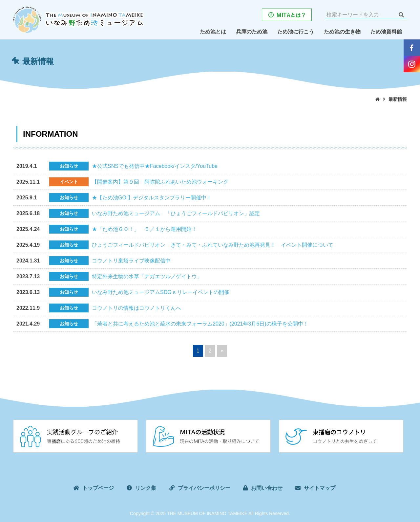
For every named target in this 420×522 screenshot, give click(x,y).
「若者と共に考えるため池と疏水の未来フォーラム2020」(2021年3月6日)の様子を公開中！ (200, 324)
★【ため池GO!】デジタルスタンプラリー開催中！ (152, 198)
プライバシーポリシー (204, 488)
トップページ (98, 488)
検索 (401, 15)
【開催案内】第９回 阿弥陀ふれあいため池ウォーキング (160, 182)
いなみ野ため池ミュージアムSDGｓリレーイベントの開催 (161, 292)
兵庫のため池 (252, 32)
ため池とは (213, 32)
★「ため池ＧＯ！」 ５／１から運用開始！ (144, 229)
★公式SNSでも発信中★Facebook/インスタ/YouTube (155, 166)
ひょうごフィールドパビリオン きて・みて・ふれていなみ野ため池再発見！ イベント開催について (213, 245)
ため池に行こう (296, 32)
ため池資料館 (386, 32)
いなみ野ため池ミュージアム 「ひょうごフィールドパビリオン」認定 (176, 213)
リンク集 (146, 488)
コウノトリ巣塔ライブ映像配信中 (131, 261)
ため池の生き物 (342, 32)
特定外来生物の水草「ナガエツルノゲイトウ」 (147, 276)
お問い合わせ (267, 488)
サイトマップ (320, 488)
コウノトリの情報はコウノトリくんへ (136, 308)
